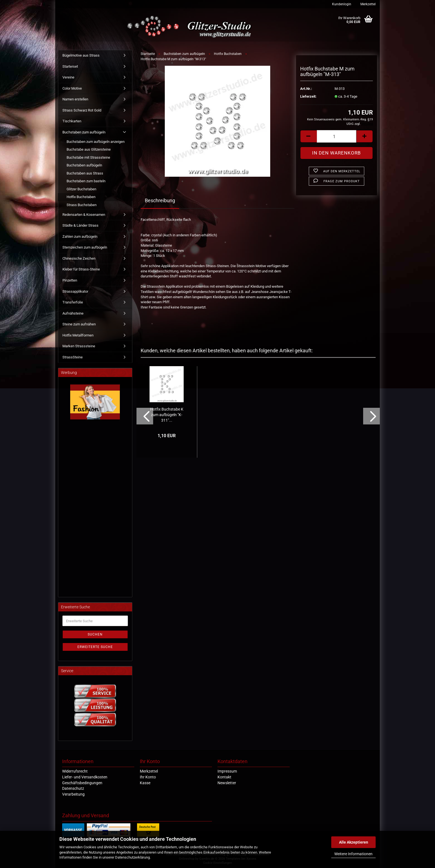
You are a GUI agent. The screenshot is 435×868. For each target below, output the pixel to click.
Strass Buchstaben (82, 205)
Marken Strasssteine (79, 346)
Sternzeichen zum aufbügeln (85, 247)
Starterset (70, 66)
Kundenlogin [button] (341, 4)
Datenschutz (73, 788)
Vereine (68, 77)
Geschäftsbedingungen (82, 783)
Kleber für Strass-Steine (81, 269)
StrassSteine (73, 357)
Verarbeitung (73, 794)
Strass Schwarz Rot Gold (82, 110)
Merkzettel (368, 4)
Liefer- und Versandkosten (85, 777)
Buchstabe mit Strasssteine (88, 157)
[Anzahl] (337, 136)
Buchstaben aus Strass (85, 173)
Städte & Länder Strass (80, 225)
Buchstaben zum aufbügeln (84, 132)
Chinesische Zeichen (79, 258)
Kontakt (224, 777)
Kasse (145, 783)
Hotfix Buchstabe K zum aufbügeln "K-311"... (167, 415)
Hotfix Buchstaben (81, 197)
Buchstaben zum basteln (86, 181)
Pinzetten (70, 280)
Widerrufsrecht (75, 771)
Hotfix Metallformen (78, 335)
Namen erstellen (75, 99)
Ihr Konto (148, 777)
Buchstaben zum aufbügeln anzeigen (96, 142)
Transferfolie (73, 302)
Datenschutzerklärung (132, 857)
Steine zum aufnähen (79, 324)
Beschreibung (160, 200)
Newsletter (227, 783)
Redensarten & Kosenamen (84, 215)
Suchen (95, 634)
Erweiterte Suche (95, 647)
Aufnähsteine (73, 313)
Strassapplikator (75, 291)
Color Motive (72, 88)
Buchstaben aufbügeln (84, 165)
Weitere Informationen (353, 854)
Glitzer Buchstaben (81, 189)
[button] (308, 136)
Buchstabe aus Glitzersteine (89, 149)
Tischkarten (72, 121)
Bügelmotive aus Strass (81, 55)
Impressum (227, 771)
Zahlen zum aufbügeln (80, 236)
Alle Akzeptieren (354, 842)
